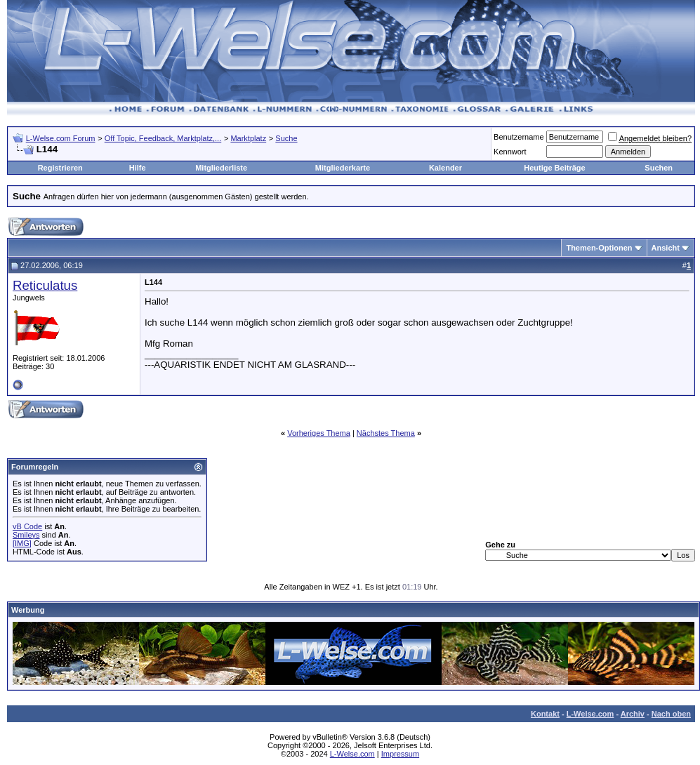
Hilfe (138, 168)
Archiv (633, 714)
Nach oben (671, 714)
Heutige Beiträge (554, 168)
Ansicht (666, 248)
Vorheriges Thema (319, 433)
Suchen (659, 168)
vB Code (27, 526)
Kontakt (545, 714)
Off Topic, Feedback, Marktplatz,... (163, 138)
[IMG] (22, 543)
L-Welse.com (590, 714)
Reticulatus (45, 285)
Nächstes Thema (386, 433)
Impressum (400, 754)
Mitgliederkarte (343, 168)
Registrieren (60, 168)
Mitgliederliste (221, 168)
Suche (286, 138)
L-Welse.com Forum (61, 138)
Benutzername (519, 137)
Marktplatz (248, 138)
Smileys (26, 535)
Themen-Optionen (599, 248)
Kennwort (510, 152)
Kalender (445, 168)
